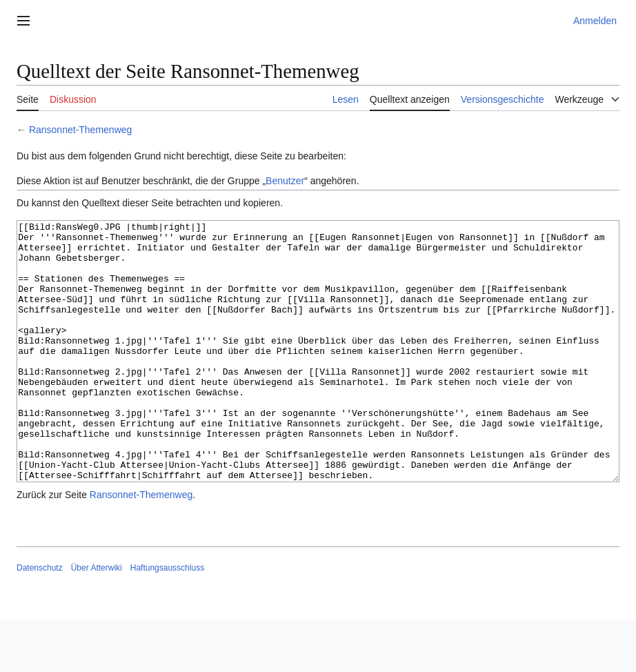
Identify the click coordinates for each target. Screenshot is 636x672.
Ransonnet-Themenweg (80, 130)
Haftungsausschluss (167, 620)
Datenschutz (40, 620)
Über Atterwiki (97, 620)
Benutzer (285, 181)
